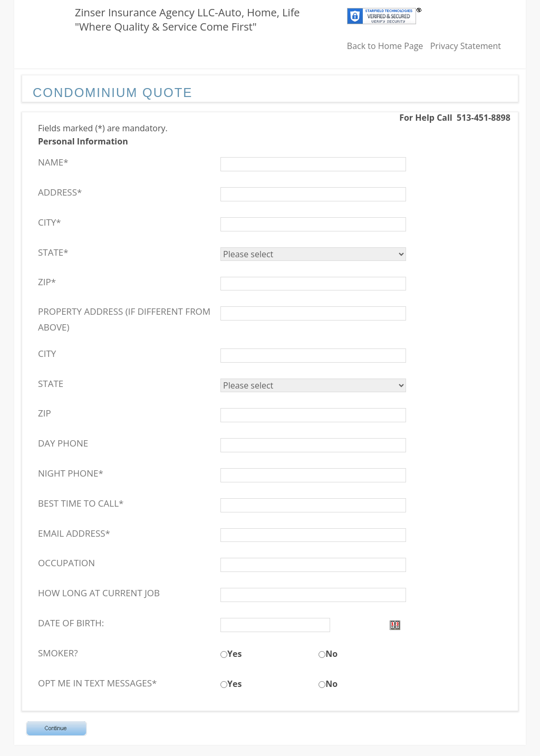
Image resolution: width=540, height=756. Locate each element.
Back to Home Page (385, 46)
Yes (234, 654)
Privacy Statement (466, 46)
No (331, 654)
